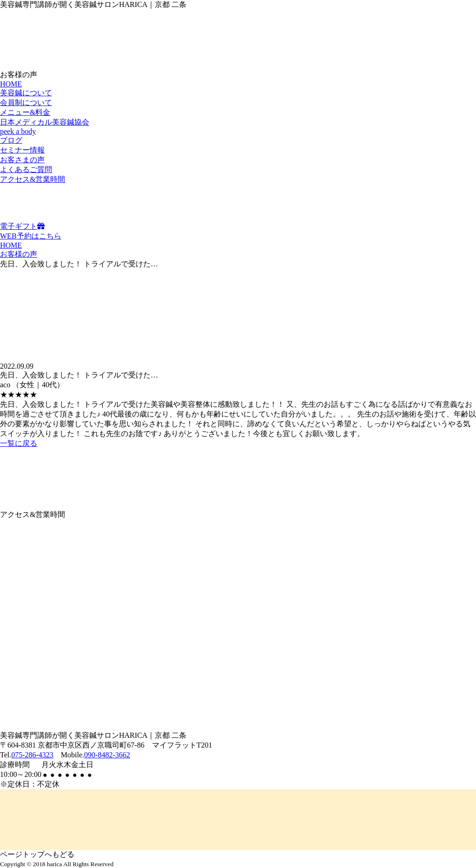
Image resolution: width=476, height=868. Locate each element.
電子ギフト (22, 226)
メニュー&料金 (25, 112)
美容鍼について (26, 93)
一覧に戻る (19, 443)
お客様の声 (19, 254)
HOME (11, 84)
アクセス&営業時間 (33, 179)
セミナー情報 (22, 150)
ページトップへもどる (37, 854)
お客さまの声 (22, 160)
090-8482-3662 (107, 755)
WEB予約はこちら (31, 236)
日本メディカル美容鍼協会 (45, 122)
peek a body (18, 131)
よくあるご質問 (26, 169)
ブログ (11, 140)
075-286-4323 (32, 755)
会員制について (26, 103)
